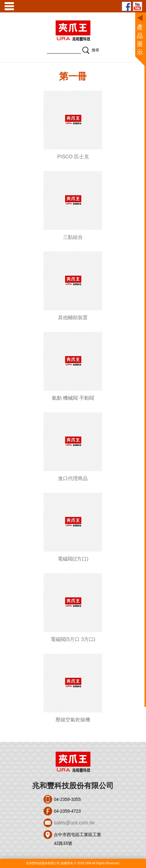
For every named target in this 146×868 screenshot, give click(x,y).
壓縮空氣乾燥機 (73, 720)
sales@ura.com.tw (74, 823)
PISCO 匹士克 (73, 157)
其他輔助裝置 (73, 318)
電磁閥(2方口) (73, 559)
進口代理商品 (73, 478)
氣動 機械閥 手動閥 (73, 398)
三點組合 (73, 237)
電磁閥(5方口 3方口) (73, 639)
